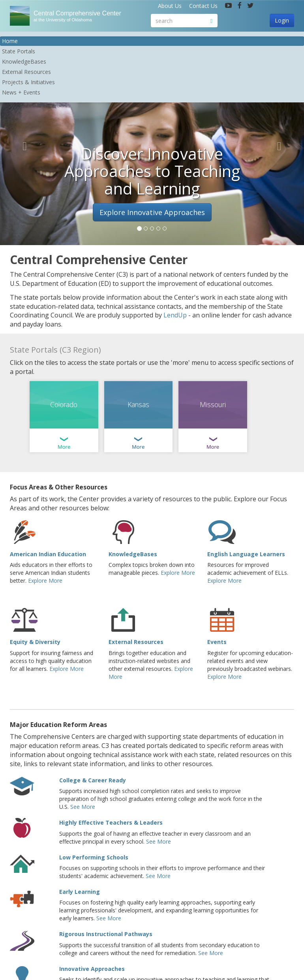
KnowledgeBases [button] (24, 61)
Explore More (45, 581)
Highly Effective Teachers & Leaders (111, 822)
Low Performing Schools (94, 857)
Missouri (213, 404)
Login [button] (282, 20)
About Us (170, 6)
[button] (23, 144)
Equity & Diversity (35, 642)
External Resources (136, 642)
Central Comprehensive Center (85, 16)
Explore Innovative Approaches (152, 212)
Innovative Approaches (92, 969)
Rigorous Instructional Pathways (106, 934)
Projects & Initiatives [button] (28, 82)
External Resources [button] (26, 72)
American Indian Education (48, 554)
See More (83, 807)
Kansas (138, 404)
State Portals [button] (19, 51)
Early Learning (80, 892)
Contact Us (203, 6)
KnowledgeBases (133, 554)
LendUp (175, 315)
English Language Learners (246, 554)
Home (10, 41)
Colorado (64, 404)
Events (217, 642)
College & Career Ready (93, 780)
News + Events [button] (21, 92)
